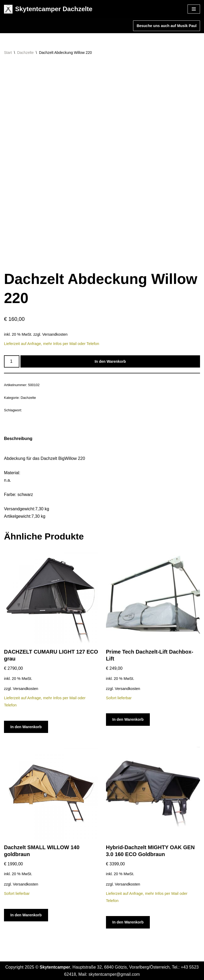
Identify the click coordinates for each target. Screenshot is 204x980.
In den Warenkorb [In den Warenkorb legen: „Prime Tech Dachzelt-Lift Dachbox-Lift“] (128, 719)
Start (8, 53)
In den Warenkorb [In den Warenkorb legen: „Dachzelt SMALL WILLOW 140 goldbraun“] (26, 915)
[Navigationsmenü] (194, 9)
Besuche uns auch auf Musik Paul (167, 26)
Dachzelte (25, 53)
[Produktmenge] (12, 361)
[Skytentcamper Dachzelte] (48, 9)
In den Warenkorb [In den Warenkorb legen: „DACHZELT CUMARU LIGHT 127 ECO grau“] (26, 727)
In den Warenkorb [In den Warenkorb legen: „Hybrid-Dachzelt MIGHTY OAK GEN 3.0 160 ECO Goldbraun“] (128, 922)
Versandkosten (55, 334)
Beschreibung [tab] (18, 439)
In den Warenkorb (110, 361)
